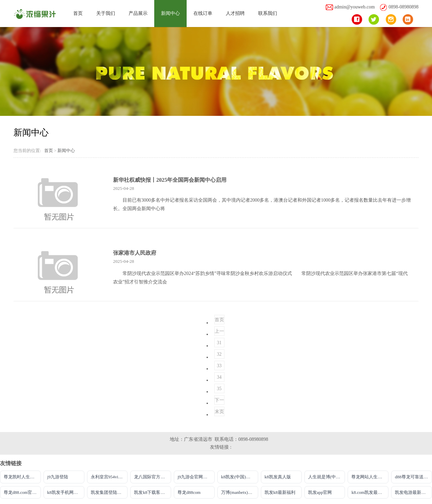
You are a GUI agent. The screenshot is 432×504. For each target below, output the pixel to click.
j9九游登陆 (58, 477)
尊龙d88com (189, 492)
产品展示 (138, 13)
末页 (219, 412)
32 (219, 354)
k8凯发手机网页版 (65, 492)
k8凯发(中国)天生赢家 (240, 477)
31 (219, 343)
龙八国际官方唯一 (152, 477)
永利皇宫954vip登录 (109, 477)
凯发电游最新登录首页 (413, 492)
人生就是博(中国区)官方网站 (327, 477)
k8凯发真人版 (278, 477)
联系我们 (268, 13)
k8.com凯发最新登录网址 (370, 492)
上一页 (219, 332)
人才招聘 (235, 13)
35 (219, 389)
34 (219, 377)
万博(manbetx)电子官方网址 (240, 492)
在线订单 (203, 13)
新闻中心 (170, 13)
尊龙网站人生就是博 (370, 477)
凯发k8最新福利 (280, 492)
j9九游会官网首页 (195, 477)
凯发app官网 (320, 492)
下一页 (219, 401)
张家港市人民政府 (135, 253)
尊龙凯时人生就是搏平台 (22, 477)
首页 (78, 13)
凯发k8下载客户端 (152, 492)
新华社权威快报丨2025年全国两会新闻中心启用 (170, 180)
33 (219, 366)
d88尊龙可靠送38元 (413, 477)
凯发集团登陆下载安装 (109, 492)
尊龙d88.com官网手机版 (22, 492)
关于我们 (106, 13)
